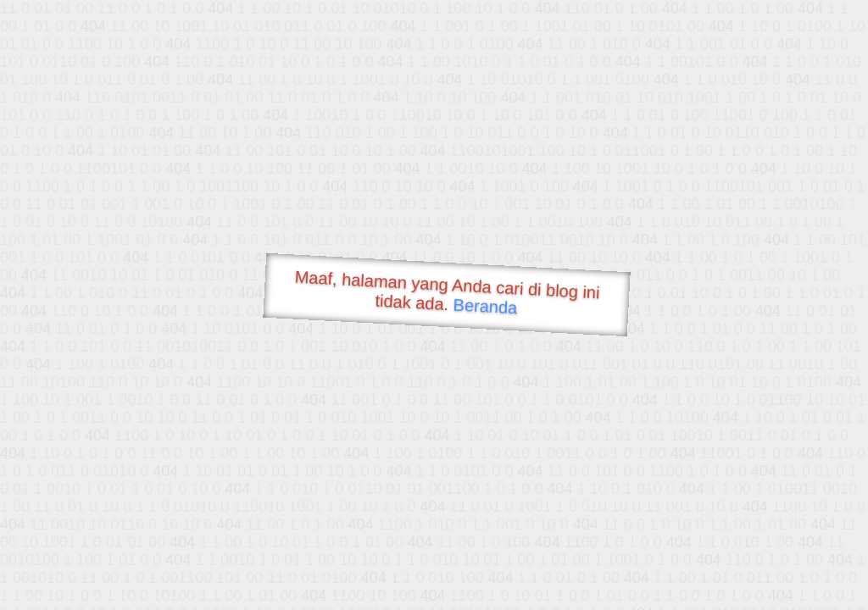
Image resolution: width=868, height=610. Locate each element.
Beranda (485, 306)
